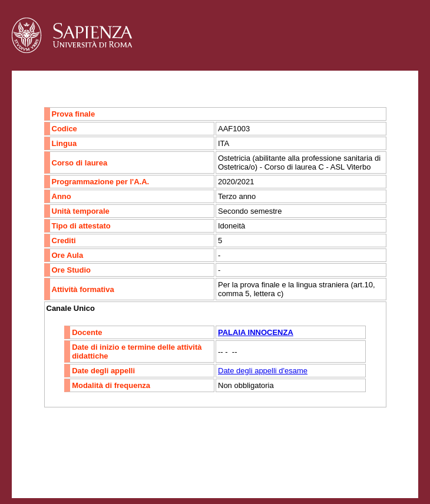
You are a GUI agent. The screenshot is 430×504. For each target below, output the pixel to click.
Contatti (43, 466)
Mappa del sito (140, 466)
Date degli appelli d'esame (263, 371)
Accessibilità (85, 466)
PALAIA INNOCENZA (256, 332)
